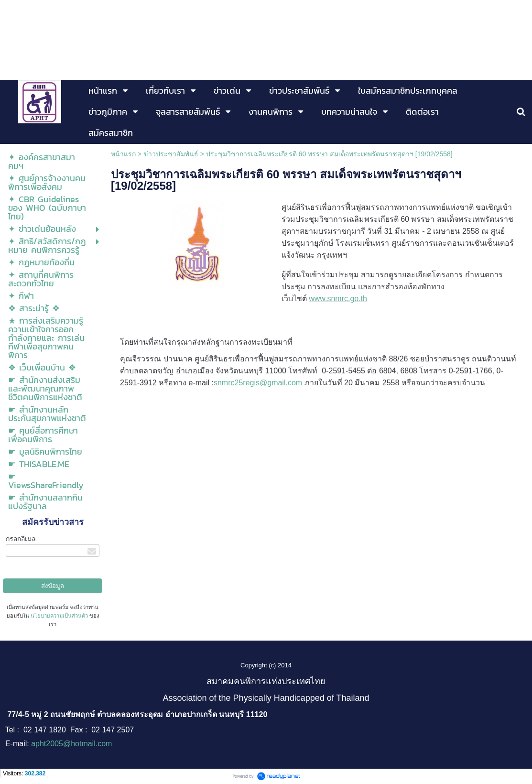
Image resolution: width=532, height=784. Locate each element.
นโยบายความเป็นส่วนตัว (59, 616)
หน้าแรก (123, 154)
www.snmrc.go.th (338, 299)
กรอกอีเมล (21, 539)
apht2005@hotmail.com (71, 744)
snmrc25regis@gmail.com (258, 383)
